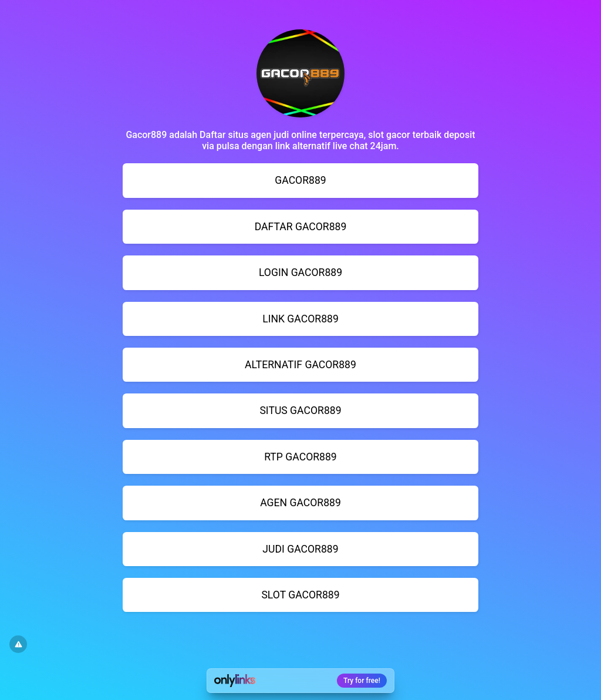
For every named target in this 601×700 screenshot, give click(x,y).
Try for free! (362, 681)
